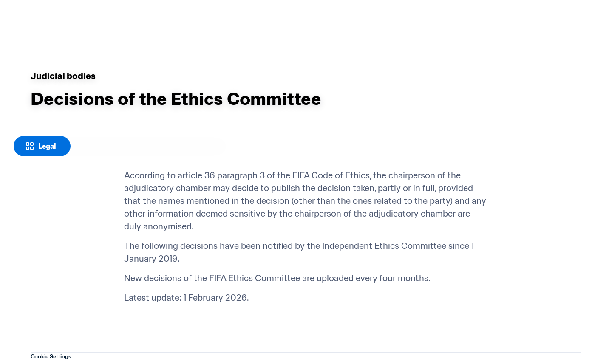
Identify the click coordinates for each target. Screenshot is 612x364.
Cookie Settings (51, 357)
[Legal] (42, 146)
